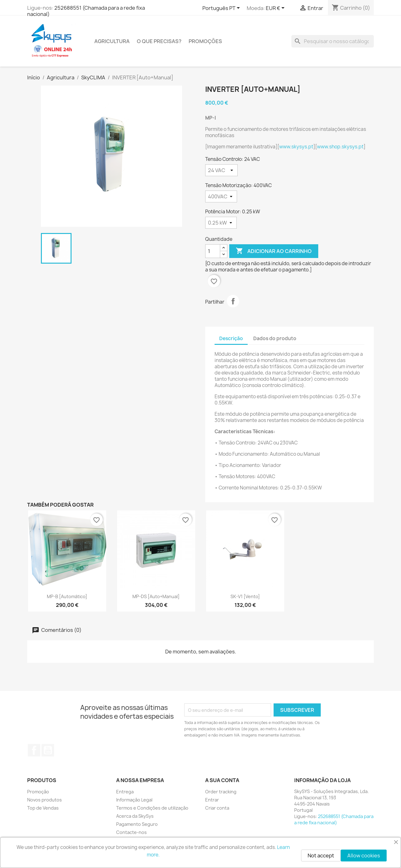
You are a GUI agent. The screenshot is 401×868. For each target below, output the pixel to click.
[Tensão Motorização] (221, 196)
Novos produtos (45, 800)
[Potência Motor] (221, 223)
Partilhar (233, 301)
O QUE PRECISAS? (159, 41)
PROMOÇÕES (205, 41)
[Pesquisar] (333, 41)
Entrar (212, 800)
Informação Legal (134, 800)
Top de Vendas (43, 808)
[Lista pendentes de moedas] (276, 8)
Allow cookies (364, 856)
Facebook (34, 750)
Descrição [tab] (231, 338)
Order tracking (221, 792)
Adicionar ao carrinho (274, 251)
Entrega (125, 792)
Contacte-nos (131, 832)
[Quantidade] (213, 251)
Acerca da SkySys (135, 816)
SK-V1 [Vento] (245, 596)
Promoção (38, 792)
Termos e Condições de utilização (152, 808)
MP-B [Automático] (67, 596)
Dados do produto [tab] (275, 338)
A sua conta (222, 780)
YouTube (48, 750)
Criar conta (217, 808)
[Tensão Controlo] (221, 170)
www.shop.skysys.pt (340, 147)
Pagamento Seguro (137, 824)
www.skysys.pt (296, 147)
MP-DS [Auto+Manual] (156, 596)
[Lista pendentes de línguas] (222, 8)
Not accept (321, 856)
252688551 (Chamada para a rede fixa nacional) (86, 11)
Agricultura (112, 41)
